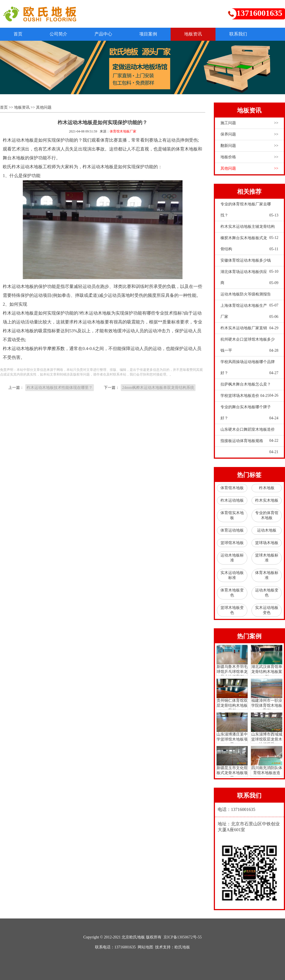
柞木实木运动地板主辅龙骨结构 (249, 228)
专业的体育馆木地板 (267, 515)
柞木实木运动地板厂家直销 (249, 328)
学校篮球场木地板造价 (245, 396)
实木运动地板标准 (232, 575)
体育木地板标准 (267, 575)
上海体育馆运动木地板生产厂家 (249, 313)
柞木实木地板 (267, 500)
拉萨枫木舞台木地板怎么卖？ (249, 386)
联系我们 (241, 34)
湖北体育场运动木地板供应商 (249, 279)
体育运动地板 (232, 530)
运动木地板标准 (232, 558)
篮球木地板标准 (267, 558)
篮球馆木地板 (232, 543)
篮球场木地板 (267, 543)
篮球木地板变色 (232, 610)
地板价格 (249, 157)
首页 (18, 34)
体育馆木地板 (232, 488)
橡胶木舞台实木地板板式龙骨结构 (249, 245)
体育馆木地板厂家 (123, 131)
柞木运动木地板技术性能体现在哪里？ (60, 388)
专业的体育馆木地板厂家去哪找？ (249, 211)
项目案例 (150, 34)
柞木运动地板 (232, 500)
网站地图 (145, 947)
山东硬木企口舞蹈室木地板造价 (249, 431)
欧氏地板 (182, 947)
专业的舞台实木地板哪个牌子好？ (249, 414)
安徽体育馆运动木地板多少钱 (249, 262)
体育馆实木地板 (232, 515)
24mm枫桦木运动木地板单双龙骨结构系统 (158, 388)
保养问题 (249, 134)
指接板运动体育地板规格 (249, 443)
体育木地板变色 (232, 593)
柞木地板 (267, 488)
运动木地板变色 (267, 593)
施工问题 (249, 123)
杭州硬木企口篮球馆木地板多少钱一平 (249, 347)
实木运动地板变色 (267, 610)
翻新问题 (249, 146)
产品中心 (105, 34)
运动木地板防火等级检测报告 (249, 296)
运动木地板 (267, 530)
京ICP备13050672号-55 (183, 937)
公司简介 (59, 34)
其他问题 (44, 107)
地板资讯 (196, 34)
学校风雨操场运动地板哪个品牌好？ (249, 369)
